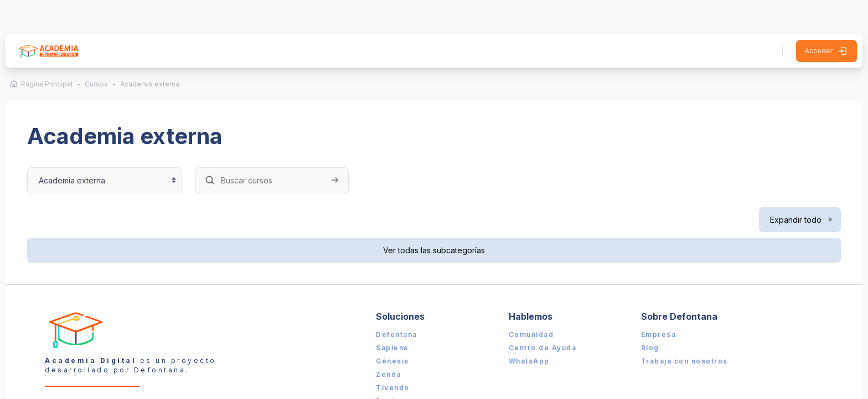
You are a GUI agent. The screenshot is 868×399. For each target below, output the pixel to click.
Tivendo (394, 358)
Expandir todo (790, 190)
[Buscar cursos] (278, 150)
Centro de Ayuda (542, 318)
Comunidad (530, 305)
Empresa (656, 305)
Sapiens (393, 318)
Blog (647, 318)
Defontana (398, 305)
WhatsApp (528, 332)
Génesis (394, 332)
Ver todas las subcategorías (434, 220)
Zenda (390, 345)
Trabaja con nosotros (682, 332)
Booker (392, 372)
